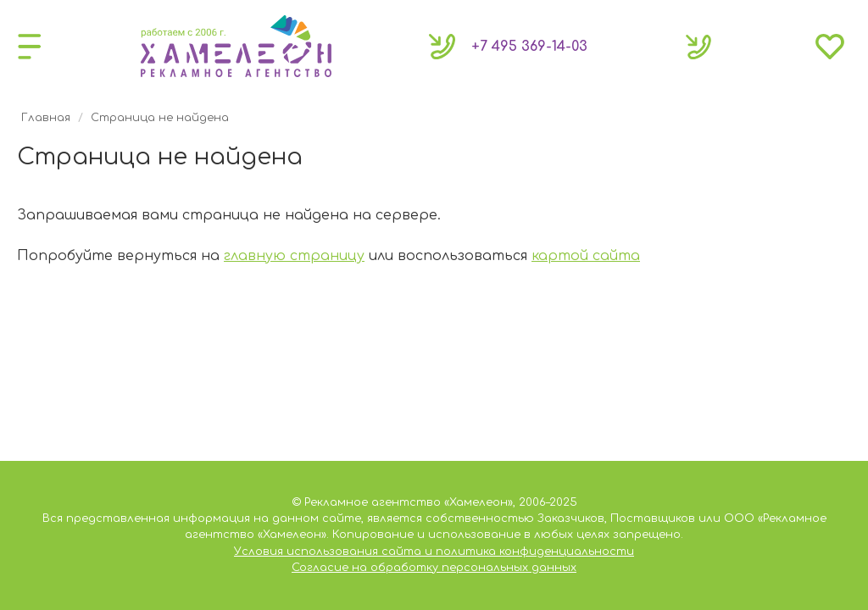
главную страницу (294, 256)
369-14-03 (529, 47)
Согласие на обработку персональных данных (434, 568)
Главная (46, 118)
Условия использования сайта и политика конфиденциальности (434, 552)
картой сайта (586, 256)
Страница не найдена (160, 118)
